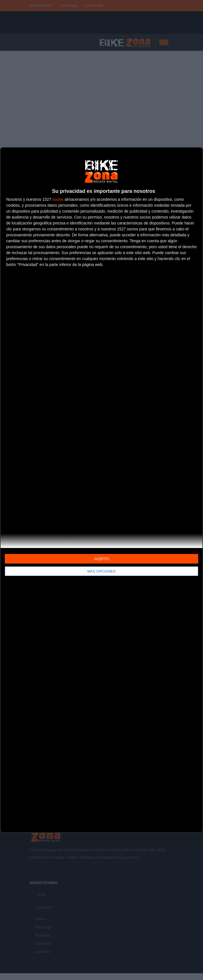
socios (58, 199)
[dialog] (101, 490)
